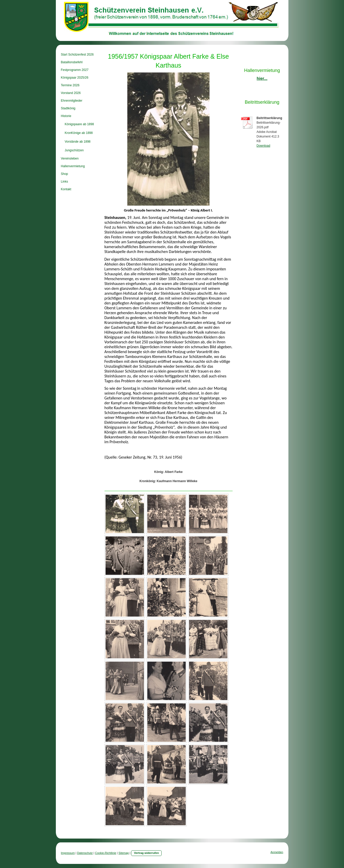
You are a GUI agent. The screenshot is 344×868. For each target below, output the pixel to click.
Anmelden (277, 852)
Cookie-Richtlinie (106, 853)
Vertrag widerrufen (146, 853)
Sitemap (124, 853)
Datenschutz (85, 853)
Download (263, 146)
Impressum (68, 853)
